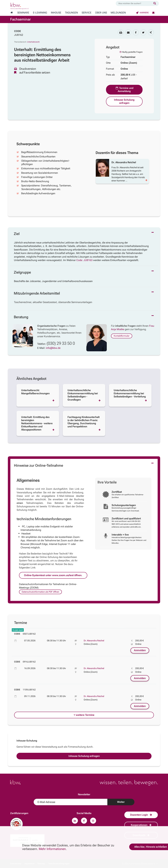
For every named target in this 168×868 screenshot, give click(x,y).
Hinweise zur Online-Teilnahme (39, 466)
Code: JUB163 (84, 260)
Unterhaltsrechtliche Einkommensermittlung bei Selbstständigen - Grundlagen (83, 395)
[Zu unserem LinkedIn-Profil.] (75, 821)
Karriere (142, 13)
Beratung (21, 317)
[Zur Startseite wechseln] (12, 13)
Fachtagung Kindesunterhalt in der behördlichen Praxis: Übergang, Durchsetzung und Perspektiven (84, 422)
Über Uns (101, 13)
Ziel (17, 234)
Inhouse (56, 13)
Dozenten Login (141, 815)
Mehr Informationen (52, 849)
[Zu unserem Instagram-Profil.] (93, 821)
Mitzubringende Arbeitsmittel (37, 293)
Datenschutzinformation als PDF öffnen (40, 592)
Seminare (23, 13)
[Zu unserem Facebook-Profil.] (84, 821)
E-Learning (40, 13)
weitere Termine (84, 715)
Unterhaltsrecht (33, 42)
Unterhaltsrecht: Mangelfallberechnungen (35, 392)
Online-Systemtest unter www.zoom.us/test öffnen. (53, 575)
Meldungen (118, 13)
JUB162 (19, 35)
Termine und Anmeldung (124, 90)
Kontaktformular (122, 336)
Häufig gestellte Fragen (131, 52)
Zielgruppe (22, 272)
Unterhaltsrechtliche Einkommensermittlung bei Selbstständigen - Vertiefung (130, 393)
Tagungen (71, 13)
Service (87, 13)
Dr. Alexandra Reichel (94, 641)
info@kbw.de (53, 348)
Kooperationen (141, 825)
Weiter (121, 802)
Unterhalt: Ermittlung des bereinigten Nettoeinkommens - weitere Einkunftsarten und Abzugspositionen (37, 423)
